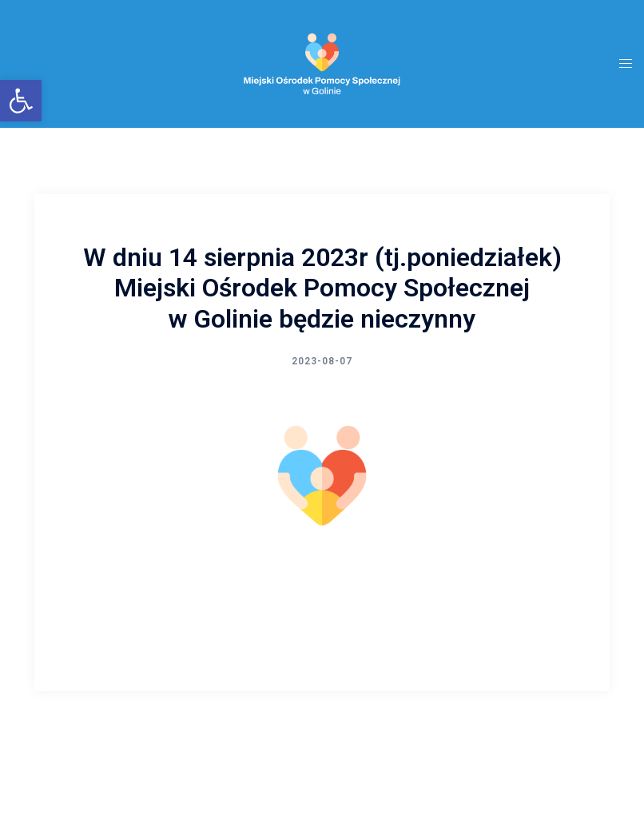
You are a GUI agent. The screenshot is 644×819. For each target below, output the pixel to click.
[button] (21, 101)
